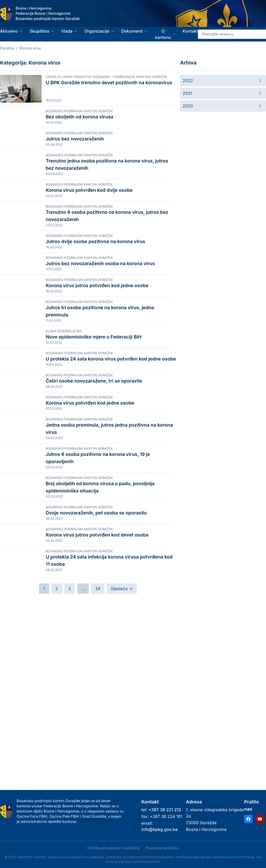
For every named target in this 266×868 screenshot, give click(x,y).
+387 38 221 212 (165, 810)
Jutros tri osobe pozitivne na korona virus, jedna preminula (100, 386)
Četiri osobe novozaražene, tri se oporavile (94, 485)
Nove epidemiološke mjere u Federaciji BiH (94, 417)
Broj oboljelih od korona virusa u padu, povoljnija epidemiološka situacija (100, 625)
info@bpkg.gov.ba (159, 829)
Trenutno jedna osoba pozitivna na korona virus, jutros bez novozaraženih (107, 182)
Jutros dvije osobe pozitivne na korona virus (95, 280)
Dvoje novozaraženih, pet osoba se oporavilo (96, 655)
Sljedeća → (122, 760)
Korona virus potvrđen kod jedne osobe (90, 519)
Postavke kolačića (162, 848)
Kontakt (190, 31)
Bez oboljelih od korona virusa (79, 117)
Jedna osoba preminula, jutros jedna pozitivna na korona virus (109, 557)
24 (98, 760)
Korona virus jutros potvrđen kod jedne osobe (97, 348)
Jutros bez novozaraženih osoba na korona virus (100, 314)
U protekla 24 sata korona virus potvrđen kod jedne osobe (111, 451)
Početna (7, 48)
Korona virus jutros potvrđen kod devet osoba (97, 689)
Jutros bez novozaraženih (75, 144)
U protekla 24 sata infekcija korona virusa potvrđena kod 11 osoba (109, 727)
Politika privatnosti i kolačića (36, 839)
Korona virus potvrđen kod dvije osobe (89, 212)
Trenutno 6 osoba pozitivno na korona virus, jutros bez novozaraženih (107, 250)
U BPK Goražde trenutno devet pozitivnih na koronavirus (109, 83)
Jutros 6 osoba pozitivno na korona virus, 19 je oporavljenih (98, 591)
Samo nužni (92, 853)
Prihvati (36, 853)
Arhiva (188, 63)
